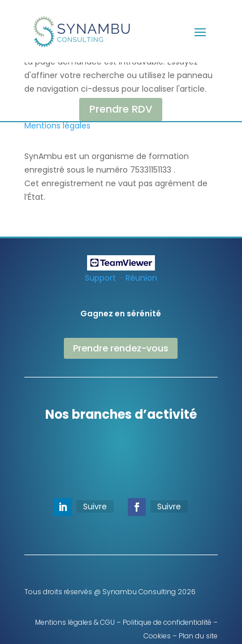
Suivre (95, 506)
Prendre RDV (121, 109)
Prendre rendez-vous (121, 348)
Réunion (141, 278)
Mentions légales (57, 126)
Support (100, 278)
